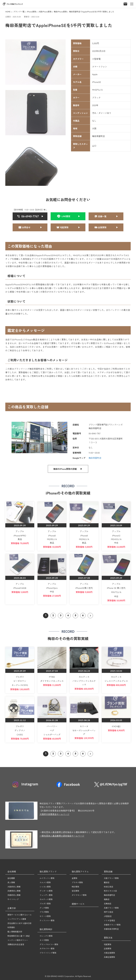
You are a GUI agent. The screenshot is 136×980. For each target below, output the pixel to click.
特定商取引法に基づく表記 (19, 936)
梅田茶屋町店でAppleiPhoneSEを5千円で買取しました (92, 12)
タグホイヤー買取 (47, 948)
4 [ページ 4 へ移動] (68, 615)
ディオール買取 (46, 891)
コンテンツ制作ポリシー (18, 940)
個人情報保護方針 (15, 932)
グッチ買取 (44, 908)
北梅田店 (108, 904)
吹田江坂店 (109, 887)
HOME (8, 12)
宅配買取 (108, 944)
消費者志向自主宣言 (16, 944)
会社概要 (11, 878)
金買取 (75, 878)
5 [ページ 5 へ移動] (75, 615)
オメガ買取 (44, 940)
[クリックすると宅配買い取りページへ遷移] (68, 227)
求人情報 (11, 882)
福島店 (107, 899)
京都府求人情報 (14, 895)
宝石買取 (75, 891)
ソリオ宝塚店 (109, 920)
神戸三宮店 (109, 912)
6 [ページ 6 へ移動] (83, 615)
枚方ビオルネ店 (110, 891)
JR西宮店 (108, 916)
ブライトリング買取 (48, 953)
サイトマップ (13, 899)
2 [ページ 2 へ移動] (53, 615)
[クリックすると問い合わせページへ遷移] (106, 216)
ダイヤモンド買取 (79, 895)
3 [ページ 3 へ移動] (60, 615)
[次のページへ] (90, 616)
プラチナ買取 (77, 882)
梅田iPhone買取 (60, 12)
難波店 (107, 882)
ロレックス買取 (46, 936)
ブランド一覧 (19, 12)
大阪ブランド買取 (111, 878)
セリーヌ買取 (45, 916)
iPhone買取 (31, 12)
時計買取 (75, 887)
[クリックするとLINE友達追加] (68, 216)
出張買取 (108, 948)
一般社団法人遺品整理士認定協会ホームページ (62, 836)
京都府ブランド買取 (112, 925)
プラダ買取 (44, 912)
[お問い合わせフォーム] (125, 3)
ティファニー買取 (47, 920)
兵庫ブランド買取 (111, 908)
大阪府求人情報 (14, 887)
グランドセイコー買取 (49, 944)
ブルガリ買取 (45, 904)
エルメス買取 (45, 882)
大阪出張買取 (109, 953)
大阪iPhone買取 (45, 12)
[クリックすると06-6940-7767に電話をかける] (30, 216)
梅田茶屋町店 (95, 458)
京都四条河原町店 (111, 929)
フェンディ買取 (46, 895)
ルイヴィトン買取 (47, 878)
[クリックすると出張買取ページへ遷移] (106, 227)
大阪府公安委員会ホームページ (54, 814)
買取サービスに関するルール (20, 915)
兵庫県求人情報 (14, 891)
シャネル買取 (45, 887)
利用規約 (11, 927)
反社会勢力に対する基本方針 (20, 923)
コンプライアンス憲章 (17, 919)
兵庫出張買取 (109, 957)
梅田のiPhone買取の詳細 (65, 469)
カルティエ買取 (46, 899)
